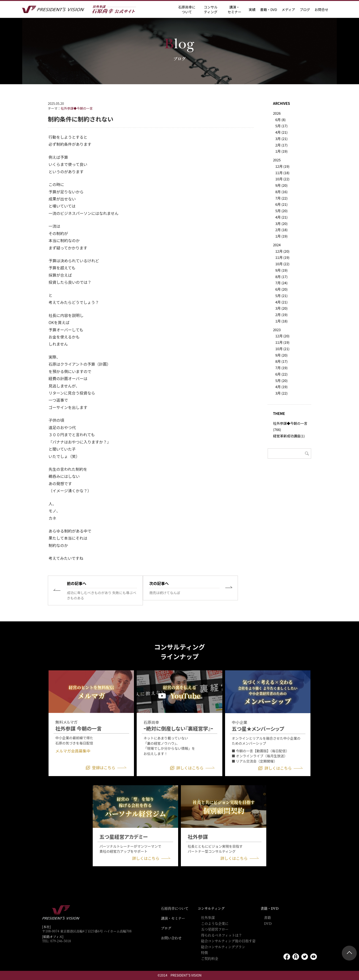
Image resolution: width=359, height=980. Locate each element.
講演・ (234, 9)
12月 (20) (283, 251)
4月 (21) (281, 132)
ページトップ (349, 953)
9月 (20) (281, 185)
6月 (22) (281, 374)
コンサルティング (211, 908)
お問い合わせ (171, 938)
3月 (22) (281, 393)
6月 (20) (281, 289)
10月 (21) (283, 349)
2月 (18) (281, 230)
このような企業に (215, 923)
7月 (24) (281, 283)
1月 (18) (281, 321)
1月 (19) (281, 151)
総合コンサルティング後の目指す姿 (228, 941)
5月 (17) (281, 126)
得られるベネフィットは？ (222, 935)
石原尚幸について (175, 908)
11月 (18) (283, 173)
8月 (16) (281, 192)
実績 (252, 9)
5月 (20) (281, 211)
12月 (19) (283, 166)
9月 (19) (281, 270)
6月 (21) (281, 204)
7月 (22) (281, 198)
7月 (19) (281, 368)
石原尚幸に (187, 9)
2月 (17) (281, 145)
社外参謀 (208, 917)
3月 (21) (281, 139)
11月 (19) (283, 257)
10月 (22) (283, 179)
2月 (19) (281, 315)
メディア (288, 9)
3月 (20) (281, 223)
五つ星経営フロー (215, 929)
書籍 (267, 917)
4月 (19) (281, 387)
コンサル (211, 9)
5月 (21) (281, 296)
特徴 (204, 952)
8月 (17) (281, 277)
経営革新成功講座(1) (289, 436)
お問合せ (321, 9)
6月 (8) (281, 120)
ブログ (305, 9)
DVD (268, 923)
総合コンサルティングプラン (223, 947)
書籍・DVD (269, 9)
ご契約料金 (210, 958)
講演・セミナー (173, 918)
